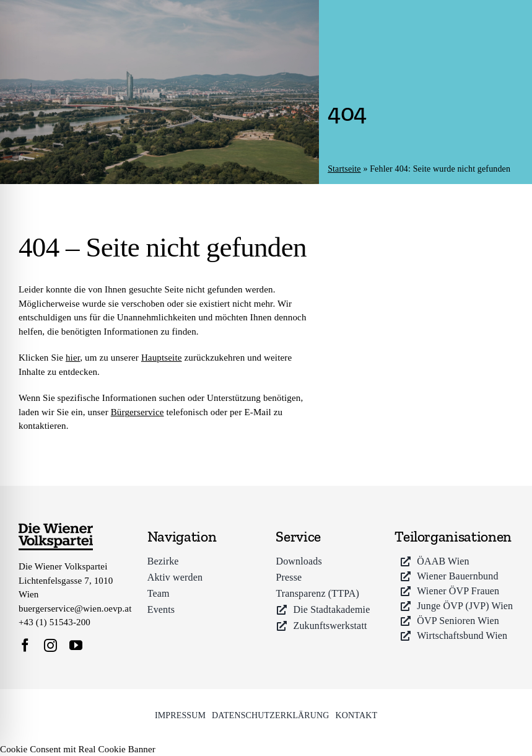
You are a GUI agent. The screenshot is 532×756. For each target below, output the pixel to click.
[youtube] (76, 645)
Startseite (344, 169)
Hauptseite (162, 358)
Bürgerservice (137, 412)
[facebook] (25, 645)
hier (73, 358)
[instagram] (50, 645)
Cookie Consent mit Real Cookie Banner (78, 749)
